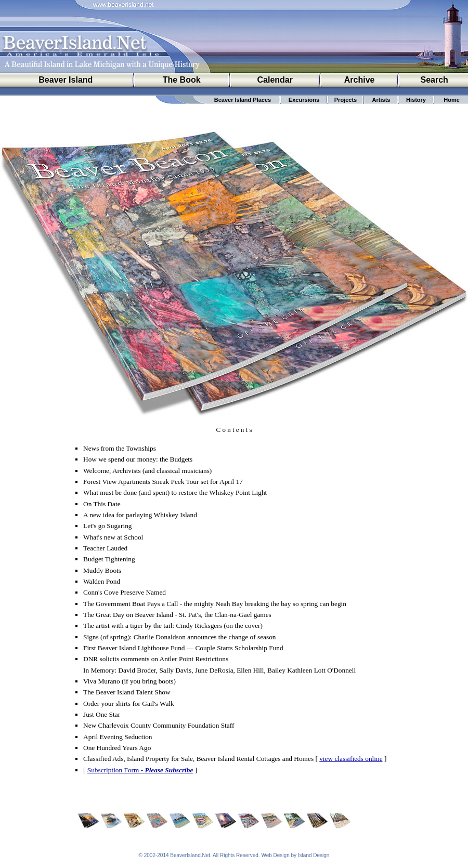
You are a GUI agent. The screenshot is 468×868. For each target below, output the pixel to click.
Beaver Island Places (243, 100)
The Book (182, 80)
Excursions (304, 100)
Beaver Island (66, 80)
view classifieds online (351, 759)
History (416, 100)
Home (452, 100)
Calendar (275, 80)
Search (434, 80)
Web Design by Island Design (295, 855)
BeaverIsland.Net (190, 855)
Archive (360, 80)
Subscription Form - (140, 770)
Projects (346, 100)
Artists (381, 100)
